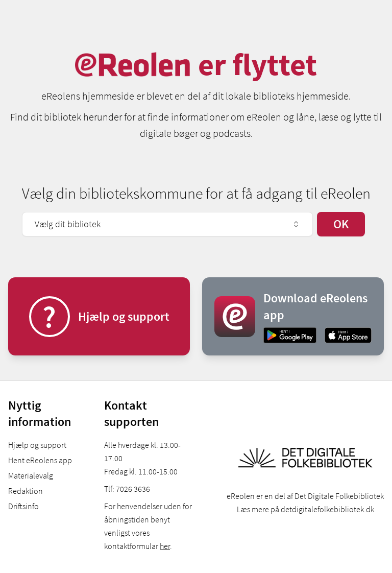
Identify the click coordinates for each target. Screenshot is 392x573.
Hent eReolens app (40, 460)
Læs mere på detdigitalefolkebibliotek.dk (305, 509)
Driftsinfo (23, 506)
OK (341, 224)
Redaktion (26, 491)
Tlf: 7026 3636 (127, 489)
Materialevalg (31, 475)
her (165, 546)
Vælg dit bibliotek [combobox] (167, 224)
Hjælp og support (37, 445)
